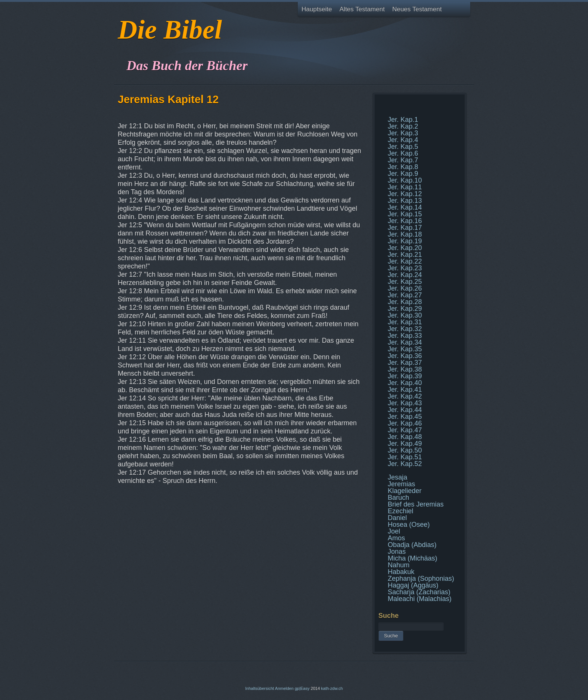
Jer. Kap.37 (405, 363)
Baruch (398, 498)
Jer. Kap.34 (405, 342)
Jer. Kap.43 (405, 403)
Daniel (397, 518)
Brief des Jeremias (416, 504)
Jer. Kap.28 (405, 302)
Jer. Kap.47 (405, 430)
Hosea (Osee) (409, 525)
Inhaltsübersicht (260, 688)
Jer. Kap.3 (403, 133)
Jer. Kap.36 (405, 356)
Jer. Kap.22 (405, 261)
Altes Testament (362, 9)
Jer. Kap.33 (405, 336)
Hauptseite (317, 9)
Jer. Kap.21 (405, 255)
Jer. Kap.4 (403, 140)
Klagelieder (405, 491)
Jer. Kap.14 (405, 207)
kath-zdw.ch (332, 688)
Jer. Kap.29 (405, 309)
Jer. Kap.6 (403, 153)
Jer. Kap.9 (403, 174)
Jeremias (401, 484)
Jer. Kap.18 (405, 234)
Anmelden (284, 688)
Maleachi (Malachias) (420, 599)
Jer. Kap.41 (405, 390)
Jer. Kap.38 (405, 369)
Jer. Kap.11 (405, 187)
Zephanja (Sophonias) (421, 579)
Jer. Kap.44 (405, 410)
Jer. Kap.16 (405, 221)
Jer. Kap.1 (403, 120)
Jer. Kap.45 (405, 417)
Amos (396, 538)
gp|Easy (302, 688)
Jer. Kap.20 (405, 248)
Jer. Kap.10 (405, 180)
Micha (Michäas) (412, 558)
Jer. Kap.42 (405, 396)
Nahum (399, 565)
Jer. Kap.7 (403, 160)
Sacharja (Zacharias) (419, 592)
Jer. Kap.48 (405, 437)
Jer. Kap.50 (405, 450)
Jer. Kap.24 (405, 275)
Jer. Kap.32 (405, 329)
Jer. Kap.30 (405, 315)
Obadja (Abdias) (412, 545)
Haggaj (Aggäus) (413, 585)
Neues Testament (417, 9)
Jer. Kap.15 (405, 214)
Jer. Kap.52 (405, 464)
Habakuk (401, 572)
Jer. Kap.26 (405, 288)
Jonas (397, 552)
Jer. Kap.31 (405, 322)
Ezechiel (400, 511)
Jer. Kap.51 (405, 457)
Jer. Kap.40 (405, 383)
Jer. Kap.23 (405, 268)
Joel (394, 531)
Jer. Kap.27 (405, 295)
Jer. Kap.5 (403, 147)
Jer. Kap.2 (403, 126)
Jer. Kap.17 (405, 228)
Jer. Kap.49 (405, 444)
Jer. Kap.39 (405, 376)
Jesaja (397, 477)
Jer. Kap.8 (403, 167)
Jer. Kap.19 (405, 241)
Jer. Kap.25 (405, 282)
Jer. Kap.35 (405, 349)
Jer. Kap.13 (405, 201)
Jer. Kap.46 (405, 423)
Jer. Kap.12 (405, 194)
